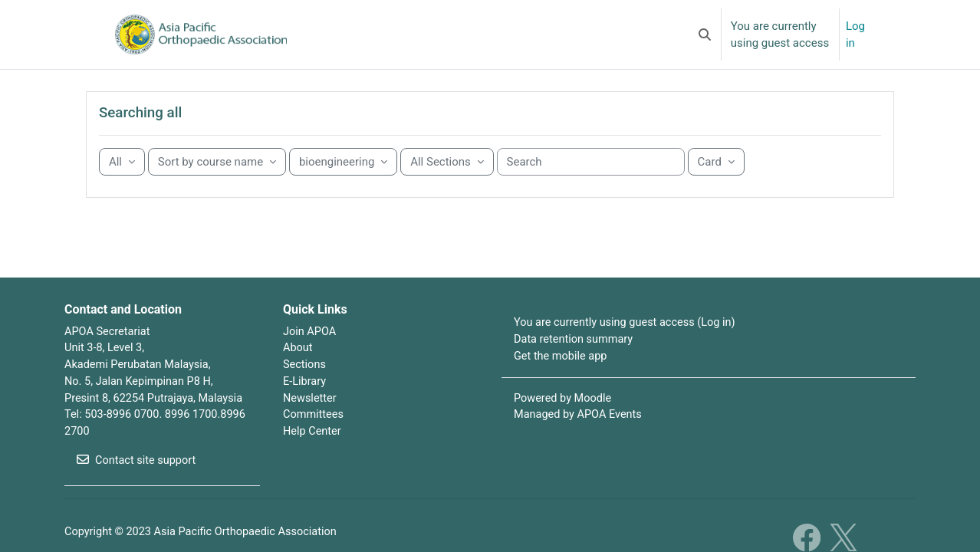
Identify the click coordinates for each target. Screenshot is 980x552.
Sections (305, 387)
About (298, 370)
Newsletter (311, 422)
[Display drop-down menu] (716, 184)
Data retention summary (576, 362)
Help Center (313, 456)
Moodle (595, 422)
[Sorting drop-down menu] (217, 184)
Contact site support (138, 486)
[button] (705, 34)
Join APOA (311, 353)
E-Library (305, 405)
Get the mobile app (562, 379)
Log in (855, 35)
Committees (314, 439)
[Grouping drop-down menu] (122, 184)
